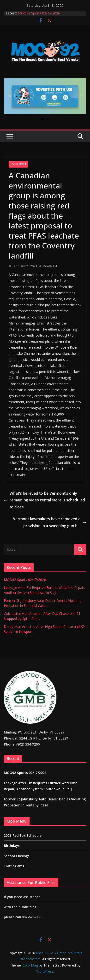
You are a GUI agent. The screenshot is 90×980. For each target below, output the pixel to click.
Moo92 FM (50, 266)
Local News (18, 164)
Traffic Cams (14, 866)
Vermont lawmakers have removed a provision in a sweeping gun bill (50, 522)
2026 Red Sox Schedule (23, 835)
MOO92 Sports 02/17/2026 (39, 13)
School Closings (17, 856)
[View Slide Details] (45, 96)
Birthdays (12, 846)
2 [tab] (48, 119)
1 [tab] (42, 119)
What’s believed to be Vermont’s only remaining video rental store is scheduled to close (44, 500)
